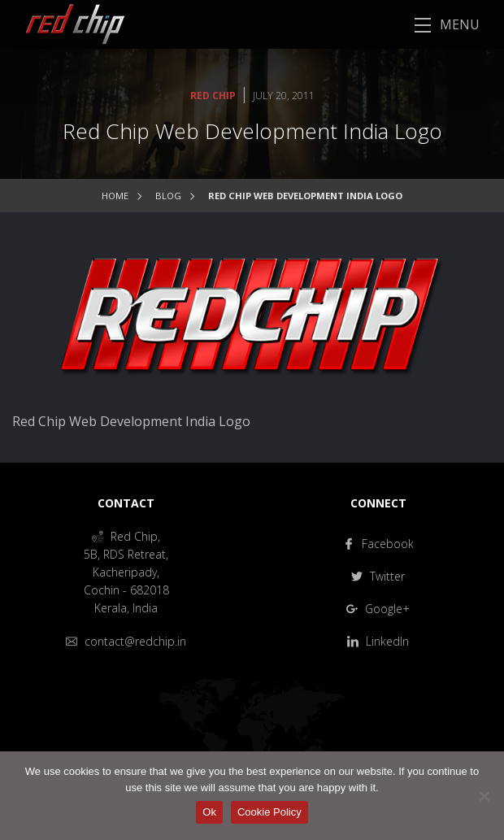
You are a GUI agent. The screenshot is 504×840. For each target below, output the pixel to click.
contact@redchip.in (126, 641)
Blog (168, 196)
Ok (209, 812)
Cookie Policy (269, 812)
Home (115, 196)
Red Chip (213, 96)
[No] (484, 796)
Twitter (378, 576)
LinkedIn (378, 641)
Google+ (378, 609)
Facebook (378, 544)
